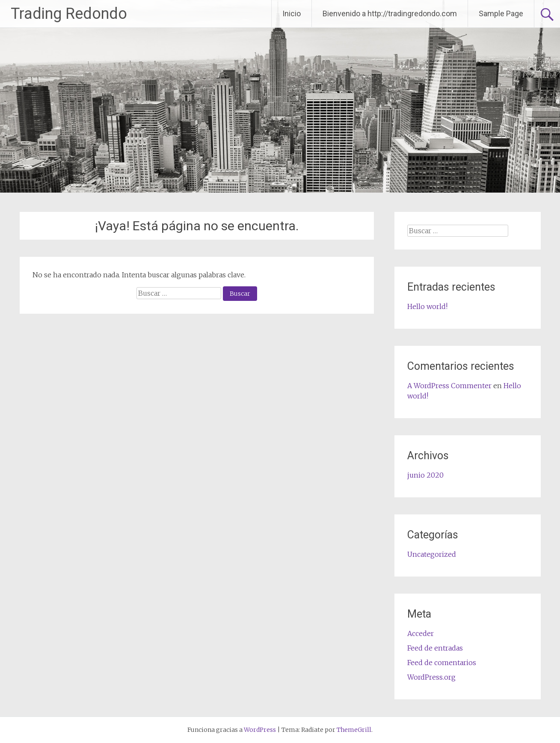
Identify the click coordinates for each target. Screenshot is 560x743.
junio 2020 (425, 475)
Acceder (421, 633)
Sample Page (501, 13)
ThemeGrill (354, 730)
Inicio (292, 13)
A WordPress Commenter (449, 386)
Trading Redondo (69, 14)
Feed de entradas (435, 648)
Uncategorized (432, 554)
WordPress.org (431, 677)
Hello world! (427, 306)
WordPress (260, 730)
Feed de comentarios (442, 663)
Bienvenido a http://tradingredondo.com (390, 13)
